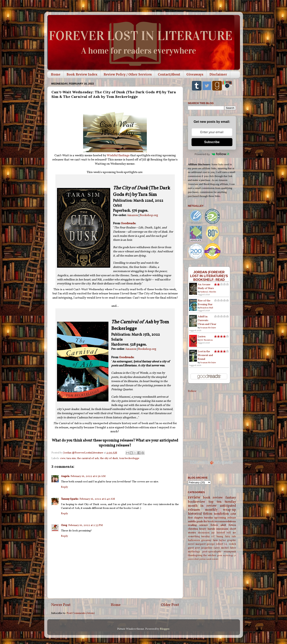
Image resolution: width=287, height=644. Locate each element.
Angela (65, 476)
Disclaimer (218, 74)
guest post (194, 548)
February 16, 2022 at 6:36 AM (88, 476)
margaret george (205, 544)
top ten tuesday (222, 502)
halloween (194, 540)
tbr (205, 522)
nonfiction (221, 514)
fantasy (231, 498)
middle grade (196, 522)
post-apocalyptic (212, 552)
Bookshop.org (149, 215)
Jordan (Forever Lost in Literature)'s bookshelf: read (209, 276)
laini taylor (219, 540)
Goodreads (128, 224)
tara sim (71, 458)
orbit (233, 514)
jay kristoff (218, 533)
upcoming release (225, 518)
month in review (202, 506)
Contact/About (169, 74)
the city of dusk (109, 458)
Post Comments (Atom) (81, 613)
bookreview (197, 502)
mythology (194, 552)
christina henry (197, 529)
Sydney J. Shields (208, 292)
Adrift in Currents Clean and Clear (207, 320)
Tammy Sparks (70, 499)
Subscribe (212, 142)
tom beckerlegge (129, 458)
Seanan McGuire (208, 328)
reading (192, 525)
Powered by (212, 154)
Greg (64, 525)
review (194, 497)
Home (56, 74)
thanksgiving (195, 555)
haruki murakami (218, 529)
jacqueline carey (211, 548)
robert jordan (200, 559)
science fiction (209, 525)
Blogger (165, 629)
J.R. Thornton (206, 340)
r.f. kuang (217, 536)
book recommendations (222, 522)
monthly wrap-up (221, 510)
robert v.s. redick (226, 544)
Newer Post (61, 605)
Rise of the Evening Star (205, 303)
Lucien (202, 337)
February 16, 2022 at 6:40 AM (97, 499)
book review (213, 498)
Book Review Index (82, 74)
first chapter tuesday (201, 518)
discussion (204, 533)
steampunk (230, 552)
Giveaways (195, 74)
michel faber (229, 548)
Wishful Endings (118, 156)
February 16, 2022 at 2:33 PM (86, 525)
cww (63, 458)
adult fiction (228, 525)
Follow (192, 391)
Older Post (170, 605)
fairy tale (230, 536)
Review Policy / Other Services (128, 74)
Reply (64, 487)
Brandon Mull (207, 308)
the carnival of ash (88, 458)
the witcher (210, 555)
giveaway (206, 540)
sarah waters (212, 559)
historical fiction (200, 514)
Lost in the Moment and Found (205, 355)
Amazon (133, 215)
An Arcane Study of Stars (206, 286)
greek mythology (225, 556)
